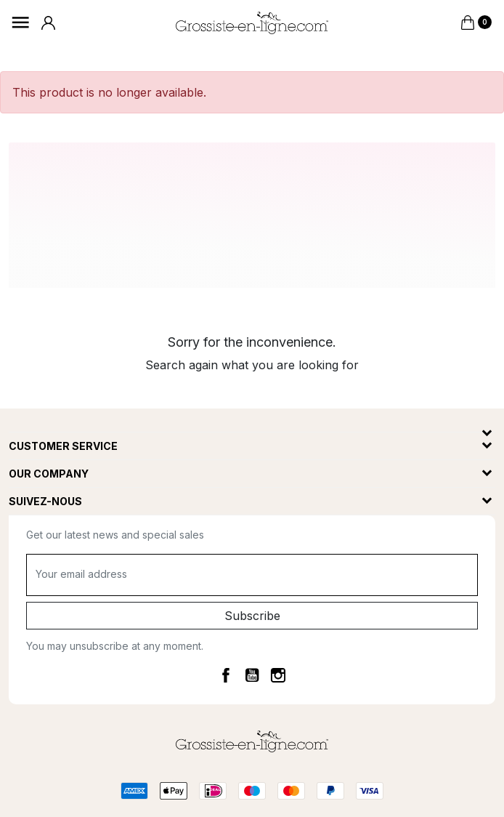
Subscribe (252, 616)
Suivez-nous (45, 501)
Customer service (63, 446)
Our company (49, 474)
